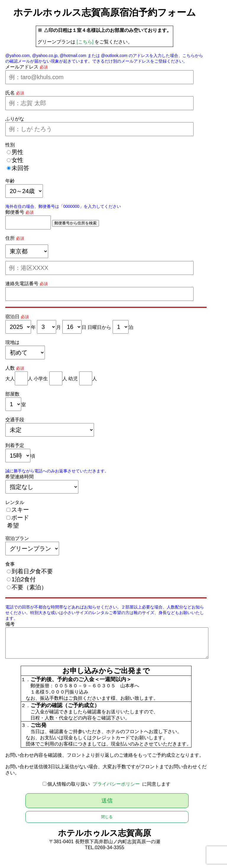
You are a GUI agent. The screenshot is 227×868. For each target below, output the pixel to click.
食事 (10, 564)
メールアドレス (22, 67)
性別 (10, 145)
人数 (10, 368)
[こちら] (85, 42)
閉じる (107, 817)
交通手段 (15, 420)
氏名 (10, 93)
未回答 (20, 168)
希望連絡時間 (20, 477)
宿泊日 (12, 317)
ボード (20, 518)
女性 (17, 160)
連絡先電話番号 (22, 284)
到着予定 (15, 445)
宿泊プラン (17, 538)
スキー (20, 510)
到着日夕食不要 (32, 571)
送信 (107, 801)
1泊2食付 (24, 579)
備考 (10, 624)
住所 (10, 238)
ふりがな (15, 119)
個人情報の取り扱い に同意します (109, 784)
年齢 (10, 181)
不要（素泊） (29, 587)
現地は (12, 342)
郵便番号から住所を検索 (76, 223)
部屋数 (12, 394)
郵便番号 (15, 212)
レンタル (15, 502)
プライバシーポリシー (116, 784)
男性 (17, 152)
